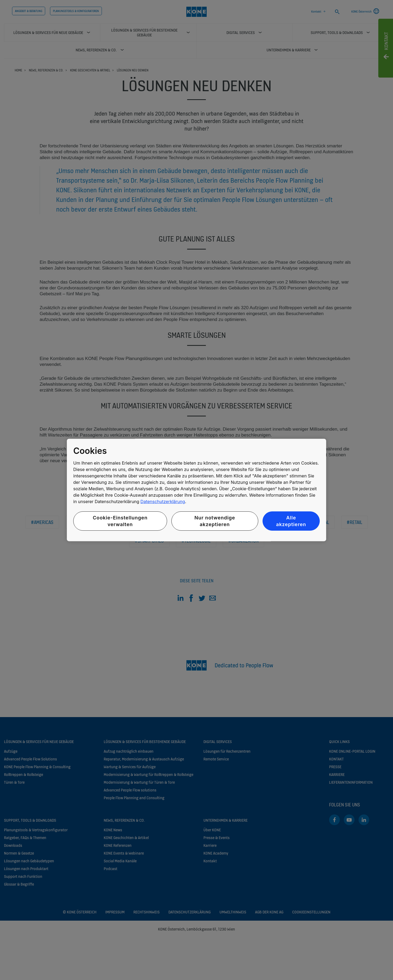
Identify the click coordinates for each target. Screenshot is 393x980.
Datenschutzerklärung (163, 502)
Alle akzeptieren (291, 521)
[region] (196, 490)
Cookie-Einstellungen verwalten (120, 521)
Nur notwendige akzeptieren (215, 521)
